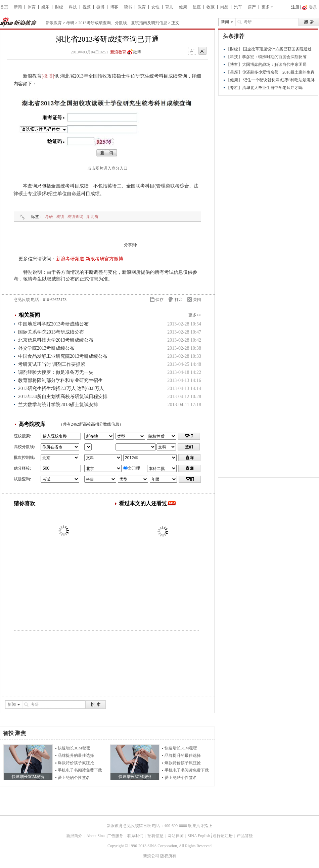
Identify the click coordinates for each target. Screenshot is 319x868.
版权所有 (168, 856)
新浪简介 (74, 836)
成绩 (60, 217)
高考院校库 (32, 424)
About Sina (95, 836)
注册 (295, 7)
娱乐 (45, 7)
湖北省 (92, 217)
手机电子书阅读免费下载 (80, 770)
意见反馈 (22, 300)
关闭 (197, 300)
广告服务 (115, 836)
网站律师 (176, 836)
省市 (88, 447)
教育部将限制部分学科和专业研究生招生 (60, 380)
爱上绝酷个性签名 (74, 778)
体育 (32, 7)
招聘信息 (155, 836)
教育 (142, 7)
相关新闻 (29, 315)
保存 (159, 300)
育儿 (169, 7)
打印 (179, 300)
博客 (114, 7)
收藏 (211, 7)
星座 (197, 7)
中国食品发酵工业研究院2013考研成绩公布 (63, 356)
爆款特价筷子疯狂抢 (76, 763)
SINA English (199, 836)
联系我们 (135, 836)
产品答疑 (245, 836)
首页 (4, 7)
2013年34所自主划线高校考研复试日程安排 (63, 397)
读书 (128, 7)
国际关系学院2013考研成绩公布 (51, 332)
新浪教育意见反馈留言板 (129, 826)
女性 (155, 7)
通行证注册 (223, 836)
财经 (59, 7)
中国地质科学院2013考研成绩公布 (53, 324)
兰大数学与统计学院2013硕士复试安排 (58, 405)
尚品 (224, 7)
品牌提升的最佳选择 (76, 755)
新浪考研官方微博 (104, 259)
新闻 (18, 7)
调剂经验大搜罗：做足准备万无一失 (56, 372)
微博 (100, 7)
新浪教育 (54, 23)
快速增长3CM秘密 (74, 748)
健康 (183, 7)
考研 (70, 23)
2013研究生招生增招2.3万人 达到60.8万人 (61, 388)
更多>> (195, 315)
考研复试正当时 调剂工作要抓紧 (52, 364)
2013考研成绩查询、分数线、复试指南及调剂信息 (123, 23)
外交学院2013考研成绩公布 (46, 348)
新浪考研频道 (70, 259)
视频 (87, 7)
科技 (73, 7)
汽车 (238, 7)
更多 (266, 7)
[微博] (48, 76)
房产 (252, 7)
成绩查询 (75, 217)
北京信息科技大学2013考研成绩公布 (56, 340)
